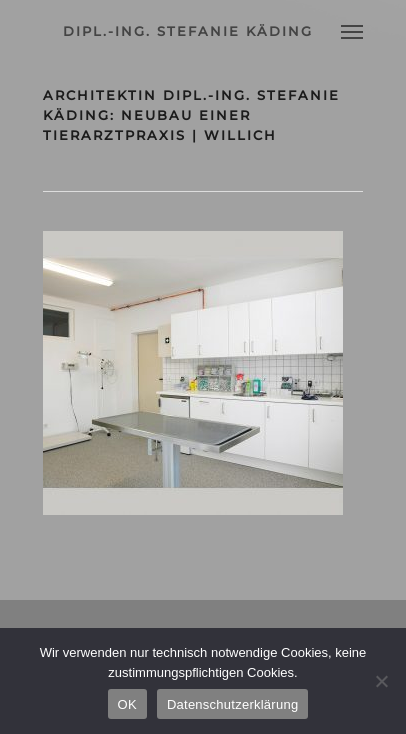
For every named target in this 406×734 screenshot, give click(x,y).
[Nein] (381, 681)
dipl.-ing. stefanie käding (188, 31)
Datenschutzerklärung (232, 704)
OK (127, 704)
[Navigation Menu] (352, 31)
